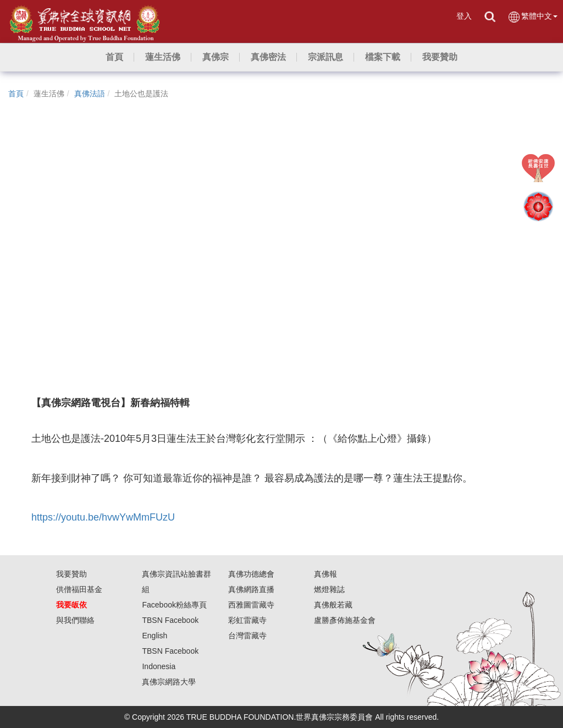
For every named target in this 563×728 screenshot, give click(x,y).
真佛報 (325, 574)
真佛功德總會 (251, 574)
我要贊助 (71, 574)
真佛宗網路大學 (169, 682)
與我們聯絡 (75, 620)
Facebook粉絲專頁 (174, 605)
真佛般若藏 (333, 605)
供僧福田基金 (79, 589)
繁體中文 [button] (532, 17)
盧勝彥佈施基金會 (345, 620)
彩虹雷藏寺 (247, 620)
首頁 (16, 94)
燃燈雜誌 (329, 589)
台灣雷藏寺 (247, 636)
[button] (163, 57)
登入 (464, 16)
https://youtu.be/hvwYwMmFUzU (103, 517)
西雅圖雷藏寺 (251, 605)
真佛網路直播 (251, 589)
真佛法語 (90, 94)
